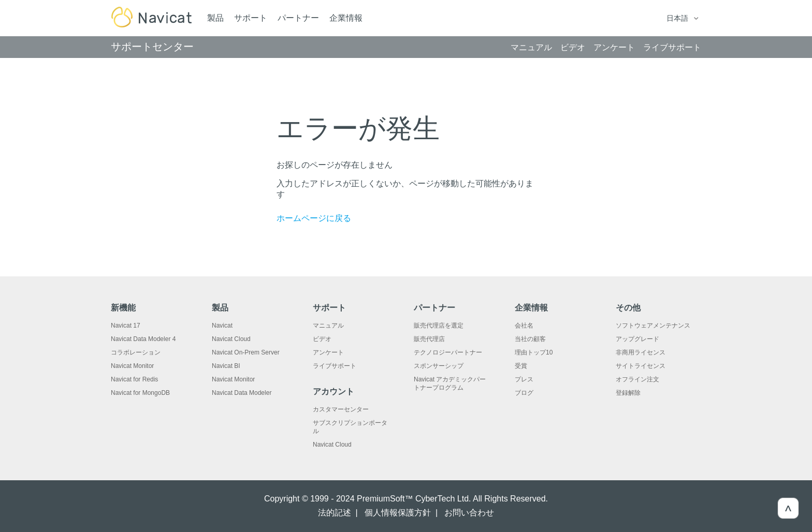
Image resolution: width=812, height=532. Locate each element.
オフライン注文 (637, 379)
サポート (251, 18)
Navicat (222, 326)
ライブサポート (335, 366)
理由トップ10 (534, 352)
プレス (524, 379)
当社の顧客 (530, 339)
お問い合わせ (469, 513)
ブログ (524, 393)
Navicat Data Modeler (242, 393)
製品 (215, 18)
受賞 (521, 366)
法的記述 (335, 513)
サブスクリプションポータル (350, 427)
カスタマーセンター (341, 409)
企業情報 (346, 18)
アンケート (328, 352)
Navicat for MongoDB (140, 393)
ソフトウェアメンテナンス (653, 326)
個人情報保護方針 (398, 513)
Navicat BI (226, 366)
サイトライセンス (641, 366)
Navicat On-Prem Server (246, 352)
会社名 (524, 326)
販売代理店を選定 (439, 326)
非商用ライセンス (641, 352)
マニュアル (328, 326)
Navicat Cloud (231, 339)
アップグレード (637, 339)
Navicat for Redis (134, 379)
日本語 (678, 18)
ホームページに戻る (314, 218)
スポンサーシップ (439, 366)
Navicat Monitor (132, 366)
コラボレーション (136, 352)
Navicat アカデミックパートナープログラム (450, 383)
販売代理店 (429, 339)
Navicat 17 (126, 326)
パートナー (298, 18)
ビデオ (322, 339)
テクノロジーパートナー (448, 352)
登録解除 (628, 393)
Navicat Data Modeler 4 (143, 339)
